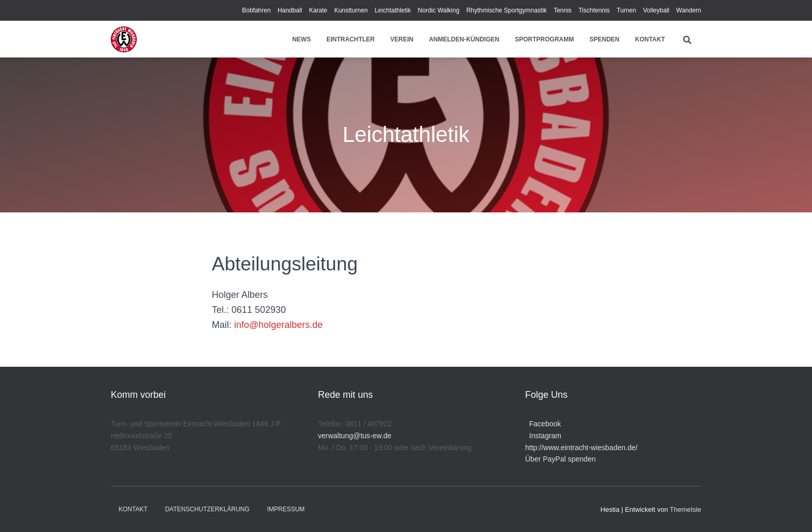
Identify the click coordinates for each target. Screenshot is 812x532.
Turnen (627, 10)
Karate (318, 10)
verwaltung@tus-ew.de (355, 436)
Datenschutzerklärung (207, 509)
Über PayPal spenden (560, 459)
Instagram (543, 436)
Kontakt (650, 39)
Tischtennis (594, 10)
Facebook (543, 424)
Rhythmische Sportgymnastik (506, 10)
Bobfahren (256, 10)
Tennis (563, 10)
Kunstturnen (351, 10)
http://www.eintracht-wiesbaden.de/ (581, 448)
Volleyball (656, 10)
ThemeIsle (685, 509)
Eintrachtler (350, 39)
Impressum (286, 509)
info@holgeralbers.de (278, 325)
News (301, 39)
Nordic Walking (439, 10)
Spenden (604, 39)
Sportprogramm (544, 39)
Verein (402, 39)
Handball (290, 10)
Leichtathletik (393, 10)
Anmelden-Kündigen (464, 39)
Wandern (689, 10)
